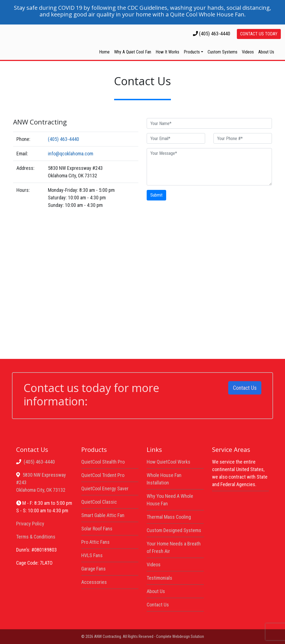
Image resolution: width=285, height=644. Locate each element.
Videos (248, 52)
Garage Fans (94, 569)
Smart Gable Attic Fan (103, 515)
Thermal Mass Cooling (169, 517)
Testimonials (159, 578)
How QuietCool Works (169, 462)
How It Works (167, 52)
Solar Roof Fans (97, 529)
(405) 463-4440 (215, 34)
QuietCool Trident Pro (103, 475)
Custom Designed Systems (174, 530)
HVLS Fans (92, 555)
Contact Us (245, 388)
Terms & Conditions (36, 537)
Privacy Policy (30, 524)
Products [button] (192, 52)
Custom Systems (223, 52)
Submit (156, 195)
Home (104, 52)
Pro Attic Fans (95, 542)
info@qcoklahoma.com (71, 154)
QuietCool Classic (99, 502)
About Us (266, 52)
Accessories (94, 582)
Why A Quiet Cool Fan (133, 52)
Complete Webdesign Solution (180, 636)
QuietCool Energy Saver (105, 488)
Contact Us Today (259, 34)
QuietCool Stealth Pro (103, 462)
